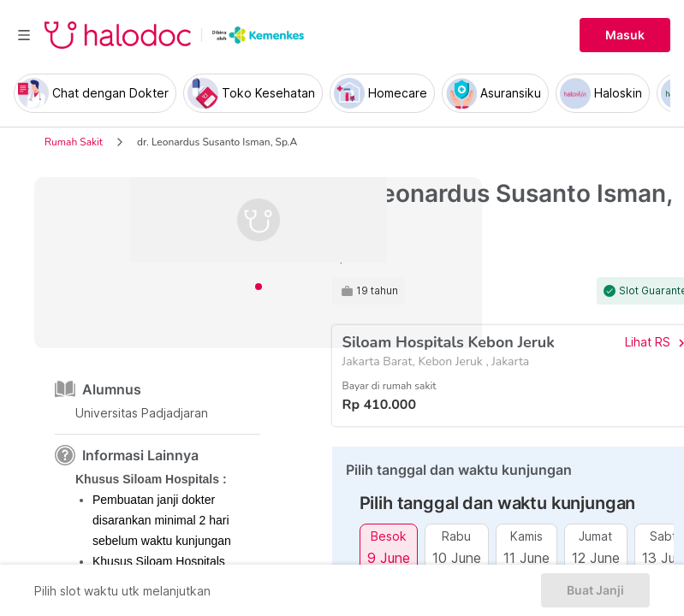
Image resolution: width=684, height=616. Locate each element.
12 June (596, 557)
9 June (389, 557)
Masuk (625, 35)
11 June (526, 557)
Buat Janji (595, 590)
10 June (457, 557)
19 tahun (377, 291)
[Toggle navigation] (24, 35)
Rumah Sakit (74, 142)
